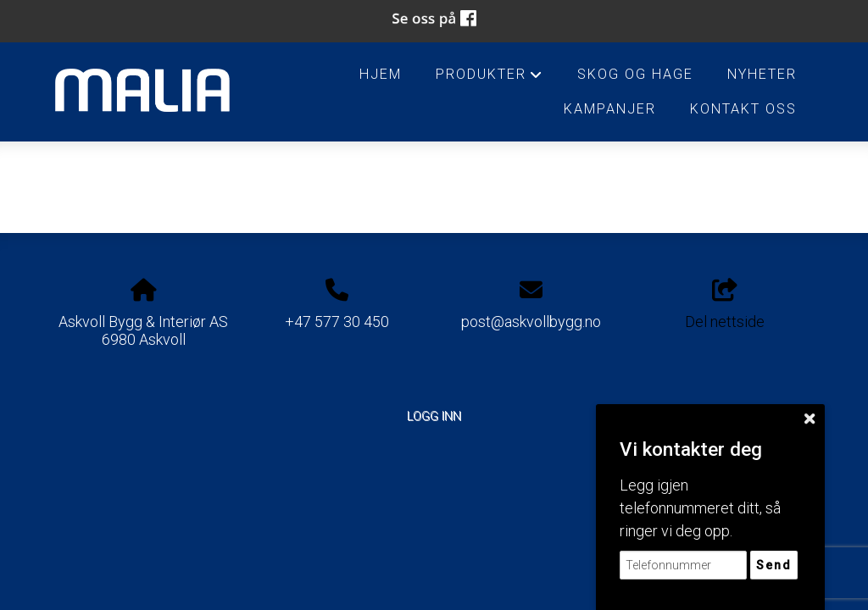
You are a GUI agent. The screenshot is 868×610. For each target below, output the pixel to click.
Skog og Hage (635, 74)
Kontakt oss (743, 109)
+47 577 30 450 (337, 322)
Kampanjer (610, 109)
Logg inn (434, 416)
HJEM (381, 74)
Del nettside (725, 305)
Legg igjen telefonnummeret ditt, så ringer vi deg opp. (700, 508)
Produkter (490, 79)
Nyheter (762, 74)
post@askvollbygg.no (531, 322)
